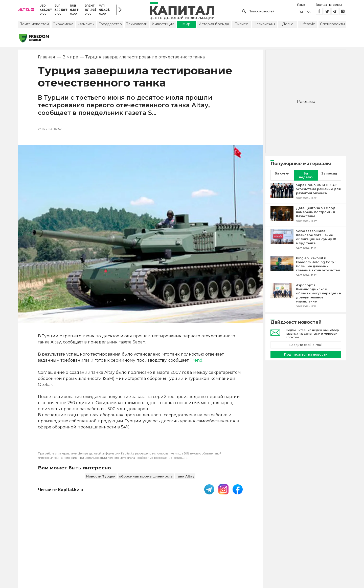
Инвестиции (163, 26)
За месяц (329, 175)
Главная (47, 59)
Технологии (137, 26)
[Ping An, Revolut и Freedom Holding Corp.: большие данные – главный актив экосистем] (282, 269)
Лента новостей (34, 26)
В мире (70, 59)
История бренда (214, 26)
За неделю (306, 177)
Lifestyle (308, 26)
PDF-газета (93, 555)
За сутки (282, 175)
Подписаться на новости (306, 356)
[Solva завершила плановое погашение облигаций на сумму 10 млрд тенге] (282, 242)
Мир (186, 26)
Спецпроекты (332, 26)
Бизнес (241, 26)
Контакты (187, 555)
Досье (288, 26)
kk (309, 13)
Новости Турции (101, 478)
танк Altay (185, 478)
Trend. (197, 362)
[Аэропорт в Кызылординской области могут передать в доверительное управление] (282, 298)
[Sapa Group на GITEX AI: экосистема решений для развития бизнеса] (282, 193)
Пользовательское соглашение (141, 555)
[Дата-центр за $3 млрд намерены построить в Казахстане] (282, 216)
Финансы (86, 26)
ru (301, 13)
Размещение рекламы (223, 555)
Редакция (260, 555)
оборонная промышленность (146, 478)
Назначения (265, 26)
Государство (110, 26)
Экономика (63, 26)
